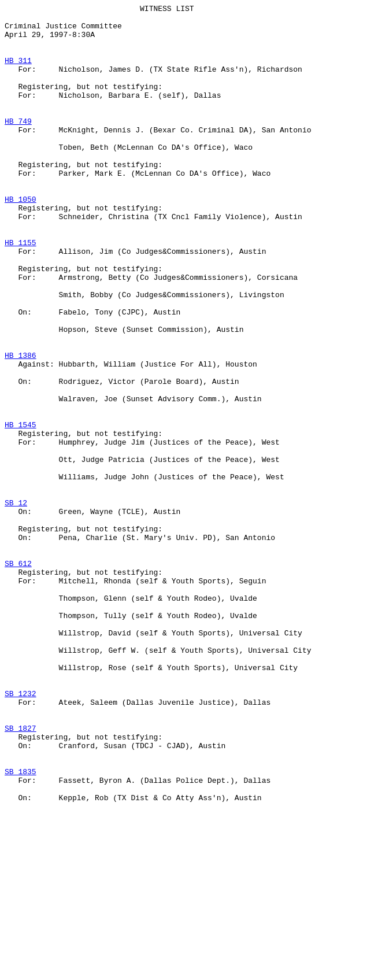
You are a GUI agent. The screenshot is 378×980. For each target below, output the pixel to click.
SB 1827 (21, 874)
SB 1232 (21, 832)
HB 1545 (21, 509)
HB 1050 (21, 239)
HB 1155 (21, 291)
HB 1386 (21, 426)
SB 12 (16, 603)
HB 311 (18, 72)
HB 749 (18, 145)
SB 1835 (21, 926)
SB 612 (18, 676)
